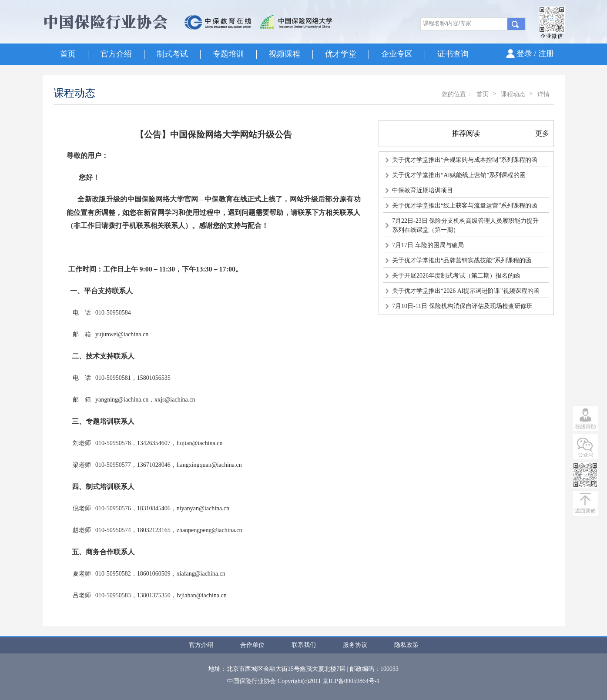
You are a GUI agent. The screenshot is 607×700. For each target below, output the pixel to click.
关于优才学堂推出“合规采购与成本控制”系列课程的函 (465, 160)
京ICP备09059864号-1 (351, 681)
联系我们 (304, 645)
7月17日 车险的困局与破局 (428, 245)
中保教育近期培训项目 (423, 190)
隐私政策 (406, 645)
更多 (542, 133)
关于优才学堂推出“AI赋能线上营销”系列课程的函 (459, 175)
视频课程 (285, 54)
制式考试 (172, 54)
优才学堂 (341, 54)
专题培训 (228, 54)
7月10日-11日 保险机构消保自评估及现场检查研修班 (462, 306)
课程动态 (513, 94)
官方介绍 (116, 54)
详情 (543, 94)
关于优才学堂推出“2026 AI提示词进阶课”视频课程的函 (466, 291)
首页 (68, 54)
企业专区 (397, 54)
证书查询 (453, 54)
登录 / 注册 (535, 54)
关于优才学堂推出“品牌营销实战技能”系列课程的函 (462, 260)
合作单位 (252, 645)
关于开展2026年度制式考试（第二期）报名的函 (456, 276)
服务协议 (355, 645)
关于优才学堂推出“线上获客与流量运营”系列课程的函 (465, 206)
